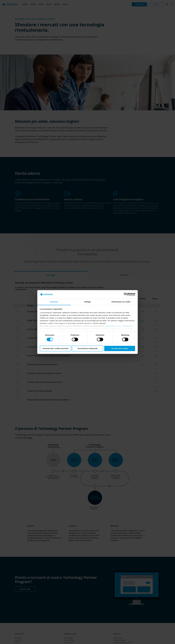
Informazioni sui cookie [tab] (121, 302)
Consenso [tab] (54, 302)
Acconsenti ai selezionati (87, 348)
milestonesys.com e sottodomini (119, 326)
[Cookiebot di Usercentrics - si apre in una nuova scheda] (126, 294)
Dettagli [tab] (87, 302)
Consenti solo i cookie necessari (55, 348)
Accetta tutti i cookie (120, 348)
